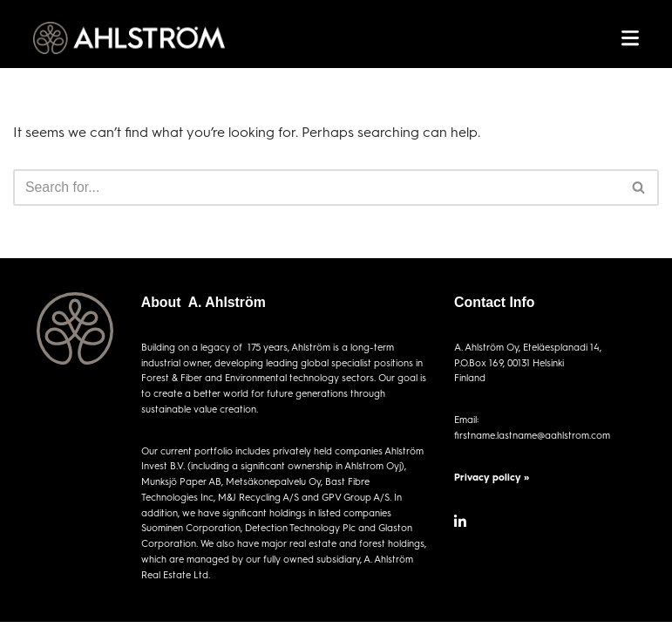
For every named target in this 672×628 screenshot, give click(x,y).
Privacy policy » (492, 477)
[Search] (316, 188)
